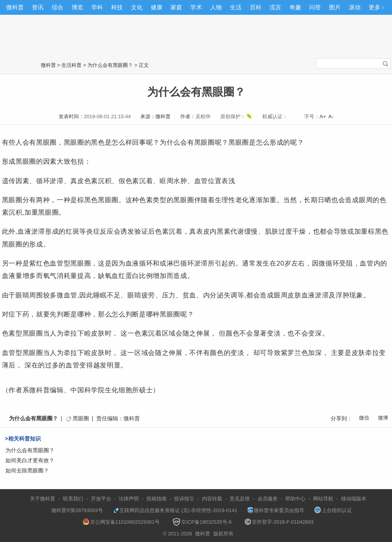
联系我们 (73, 499)
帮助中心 (295, 499)
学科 (97, 7)
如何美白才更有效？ (30, 460)
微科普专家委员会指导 (276, 510)
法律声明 (129, 499)
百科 (256, 7)
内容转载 (212, 499)
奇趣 (295, 7)
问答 (315, 7)
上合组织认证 (333, 510)
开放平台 (101, 499)
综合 (57, 7)
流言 (275, 7)
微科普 (15, 7)
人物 (216, 7)
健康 (157, 7)
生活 (236, 7)
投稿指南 (157, 499)
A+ (322, 116)
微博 (383, 418)
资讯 (38, 7)
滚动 (355, 7)
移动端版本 (354, 499)
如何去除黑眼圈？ (27, 470)
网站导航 (323, 499)
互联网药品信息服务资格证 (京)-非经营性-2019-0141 (175, 510)
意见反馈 (240, 499)
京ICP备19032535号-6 (202, 522)
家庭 (176, 7)
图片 (335, 7)
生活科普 (71, 65)
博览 (77, 7)
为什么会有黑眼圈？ (110, 65)
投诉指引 (184, 499)
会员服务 (268, 499)
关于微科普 (43, 499)
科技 (117, 7)
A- (331, 116)
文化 (137, 7)
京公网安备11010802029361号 (121, 522)
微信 (364, 418)
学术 (196, 7)
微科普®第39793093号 (73, 510)
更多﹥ (377, 7)
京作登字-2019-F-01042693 (279, 522)
